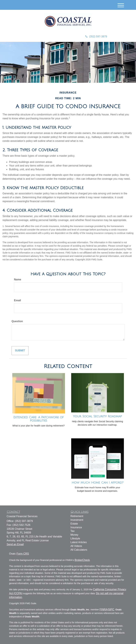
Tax (73, 531)
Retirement (77, 516)
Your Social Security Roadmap (97, 416)
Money (74, 535)
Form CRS (23, 554)
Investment (77, 520)
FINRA (103, 609)
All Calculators (79, 550)
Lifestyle (75, 538)
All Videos (76, 546)
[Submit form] (20, 351)
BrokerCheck (82, 560)
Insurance (76, 527)
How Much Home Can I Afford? (98, 483)
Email (18, 300)
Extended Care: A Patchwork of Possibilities (39, 419)
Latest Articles (79, 542)
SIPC (111, 609)
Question (17, 321)
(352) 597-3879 (96, 36)
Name (18, 279)
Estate (74, 524)
